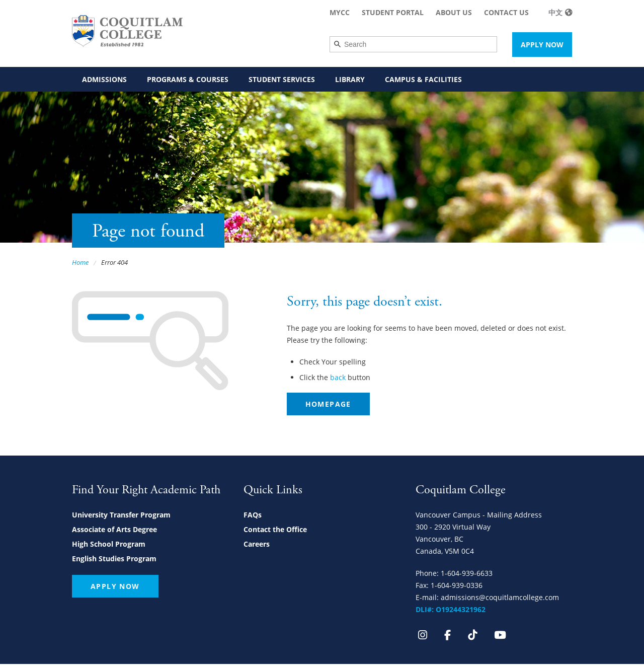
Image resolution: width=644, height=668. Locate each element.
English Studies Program (114, 559)
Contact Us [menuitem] (506, 12)
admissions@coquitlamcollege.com (500, 597)
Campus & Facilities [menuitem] (423, 79)
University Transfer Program (121, 515)
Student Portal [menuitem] (393, 12)
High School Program (109, 544)
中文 (555, 12)
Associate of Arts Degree (114, 529)
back (338, 377)
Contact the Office (275, 529)
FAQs (253, 515)
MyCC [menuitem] (340, 12)
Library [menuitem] (350, 79)
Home (80, 262)
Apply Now (542, 45)
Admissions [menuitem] (104, 79)
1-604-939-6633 (467, 573)
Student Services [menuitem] (282, 79)
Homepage (328, 404)
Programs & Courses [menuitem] (188, 79)
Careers (257, 544)
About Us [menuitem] (454, 12)
